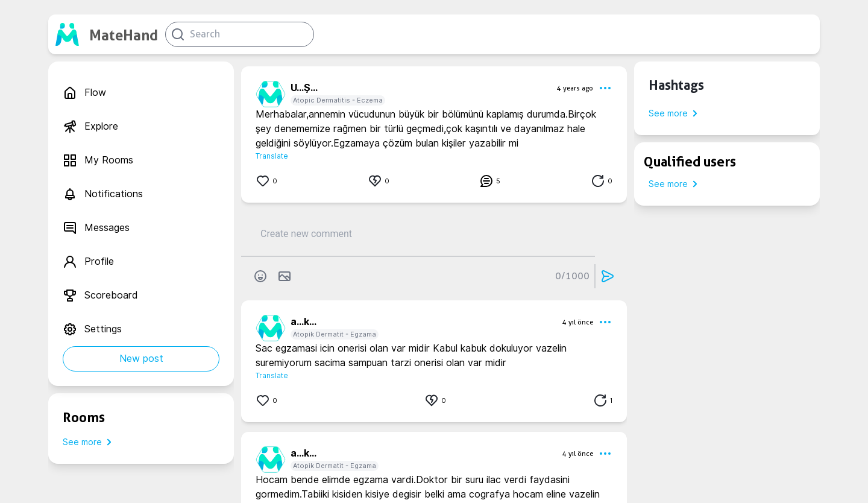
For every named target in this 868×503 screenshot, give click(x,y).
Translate (272, 156)
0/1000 (572, 276)
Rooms (84, 417)
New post (141, 359)
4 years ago (575, 88)
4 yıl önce (578, 322)
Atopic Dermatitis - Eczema (338, 100)
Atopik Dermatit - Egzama (335, 334)
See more (90, 442)
